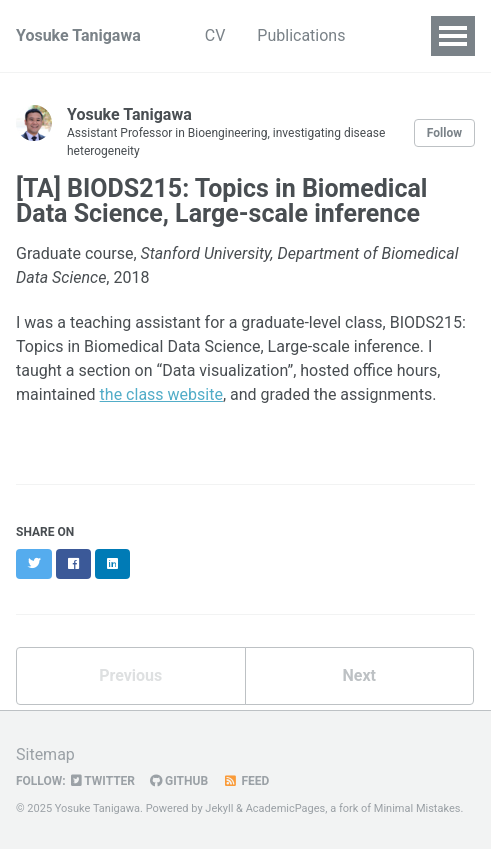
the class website (161, 394)
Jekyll (219, 808)
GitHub (179, 781)
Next (359, 675)
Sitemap (45, 754)
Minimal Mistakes (417, 808)
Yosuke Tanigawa (78, 35)
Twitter (103, 781)
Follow (444, 133)
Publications (301, 35)
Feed (246, 781)
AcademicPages (286, 808)
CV (215, 35)
